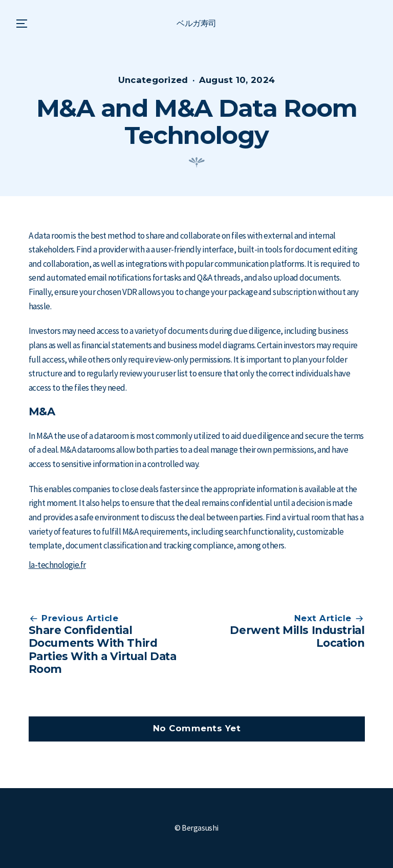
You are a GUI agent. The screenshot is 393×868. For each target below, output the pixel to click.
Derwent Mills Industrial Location (297, 637)
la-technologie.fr (57, 565)
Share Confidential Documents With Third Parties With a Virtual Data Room (103, 650)
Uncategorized (153, 80)
